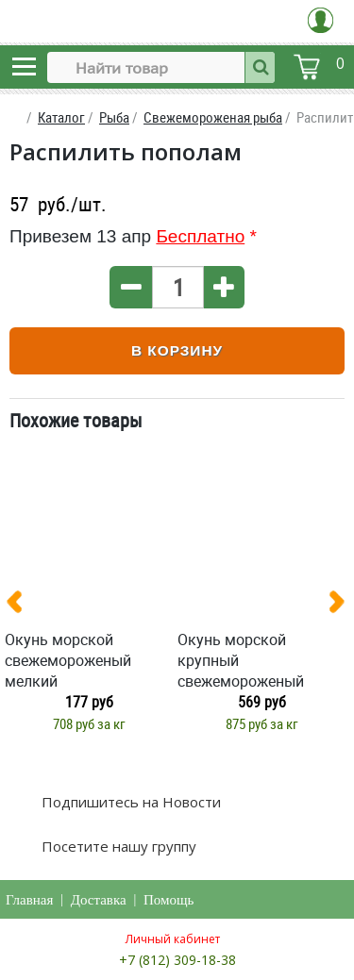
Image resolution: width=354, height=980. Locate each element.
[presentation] (22, 606)
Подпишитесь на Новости (129, 802)
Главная (29, 900)
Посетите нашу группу (117, 846)
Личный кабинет (173, 939)
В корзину (177, 350)
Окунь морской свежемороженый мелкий (68, 660)
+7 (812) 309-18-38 (177, 960)
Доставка (99, 900)
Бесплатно (200, 236)
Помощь (169, 900)
